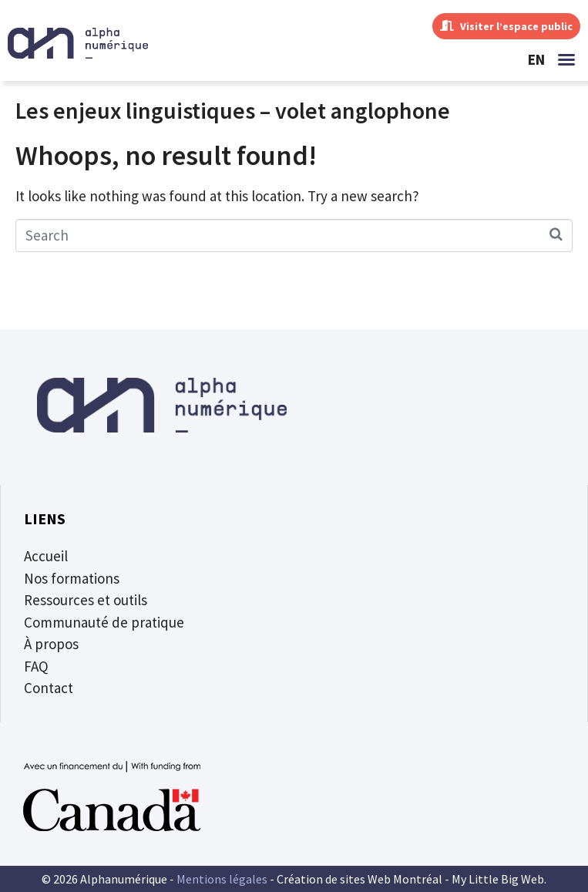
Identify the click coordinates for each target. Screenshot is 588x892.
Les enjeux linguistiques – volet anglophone (233, 110)
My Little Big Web (498, 879)
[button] (566, 59)
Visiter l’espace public (506, 26)
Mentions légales (222, 879)
